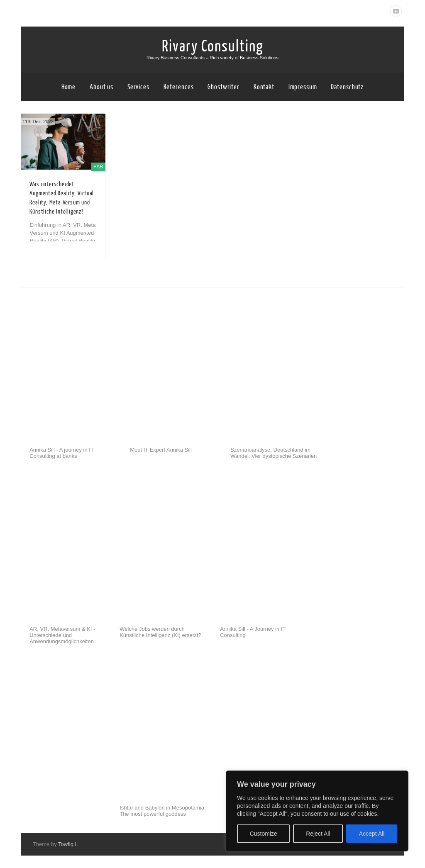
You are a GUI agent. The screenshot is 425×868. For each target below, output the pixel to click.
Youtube (396, 11)
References (179, 87)
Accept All (372, 834)
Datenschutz (347, 87)
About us (101, 87)
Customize (264, 834)
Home (69, 87)
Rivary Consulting (213, 46)
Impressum (303, 87)
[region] (317, 811)
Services (138, 87)
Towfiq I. (68, 844)
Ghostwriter (223, 87)
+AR (98, 167)
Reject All (318, 834)
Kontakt (264, 87)
